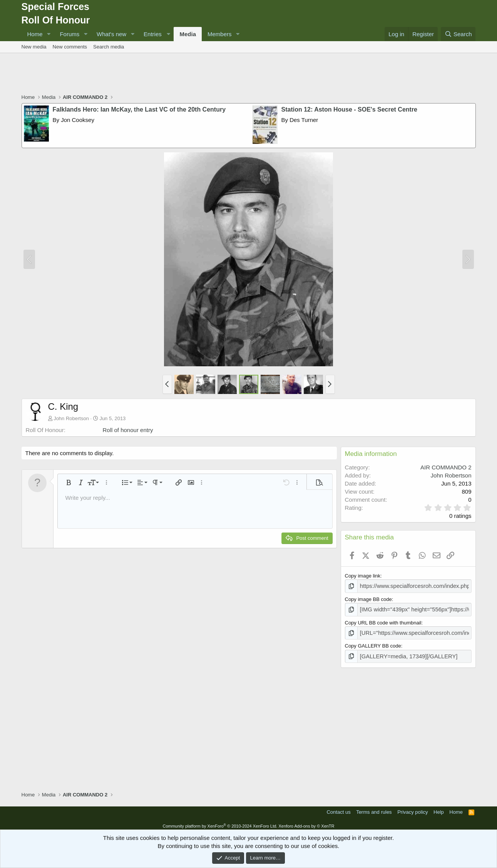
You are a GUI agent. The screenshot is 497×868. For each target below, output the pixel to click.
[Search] (458, 34)
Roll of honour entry (128, 430)
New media (34, 47)
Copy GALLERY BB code (373, 643)
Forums (69, 34)
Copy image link (363, 576)
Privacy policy (412, 808)
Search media (109, 47)
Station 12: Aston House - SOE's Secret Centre (350, 109)
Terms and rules (374, 808)
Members (220, 34)
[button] (49, 34)
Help (439, 808)
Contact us (338, 808)
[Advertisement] (249, 74)
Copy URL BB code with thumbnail (383, 621)
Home (35, 34)
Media (188, 34)
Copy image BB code (368, 598)
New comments (70, 47)
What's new (111, 34)
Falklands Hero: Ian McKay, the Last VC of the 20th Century (139, 109)
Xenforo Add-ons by (306, 822)
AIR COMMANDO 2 (446, 467)
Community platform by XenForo (220, 822)
